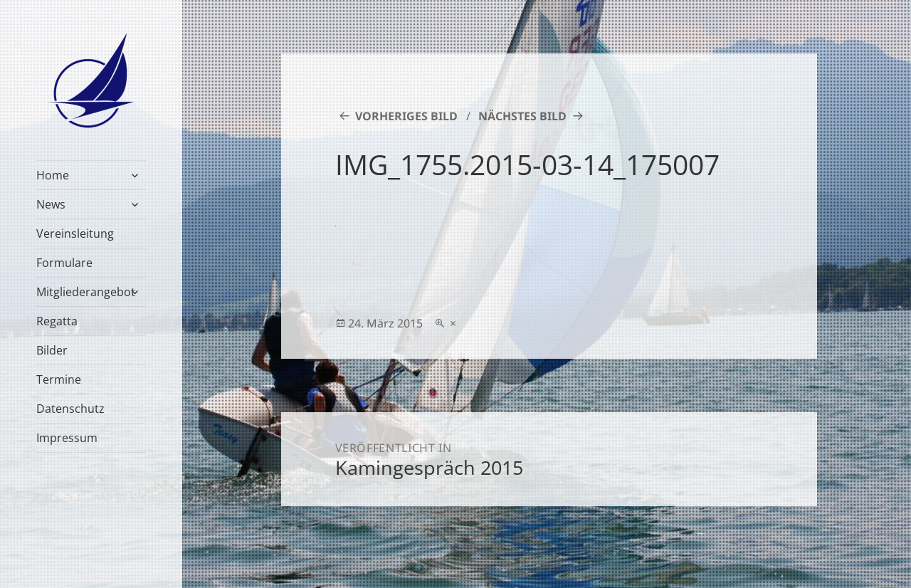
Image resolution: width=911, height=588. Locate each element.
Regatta (57, 321)
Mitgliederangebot (86, 292)
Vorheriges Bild (406, 116)
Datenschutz (70, 409)
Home (53, 175)
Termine (59, 379)
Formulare (64, 263)
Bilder (52, 350)
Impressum (67, 438)
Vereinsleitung (75, 233)
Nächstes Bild (522, 116)
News (51, 204)
